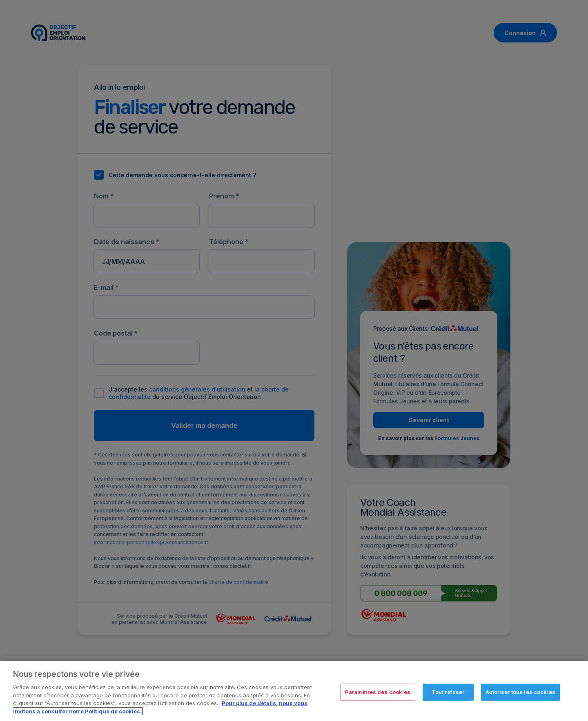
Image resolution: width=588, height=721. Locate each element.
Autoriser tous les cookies (520, 695)
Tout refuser (448, 695)
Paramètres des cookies (378, 695)
